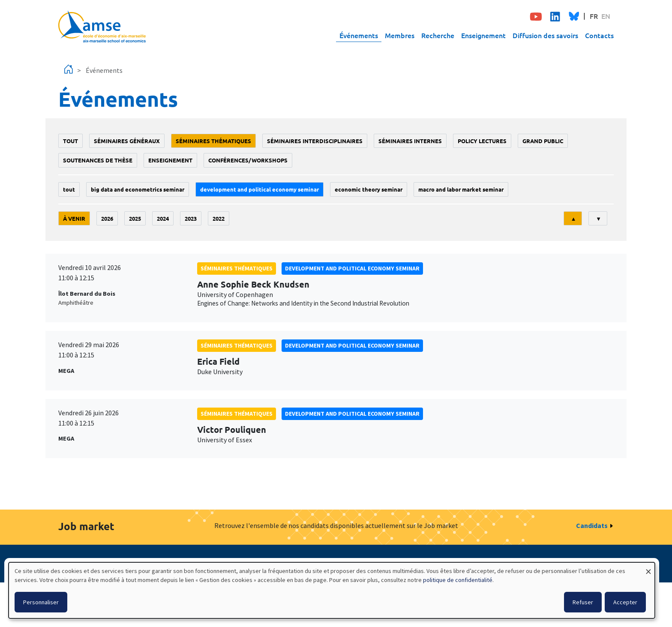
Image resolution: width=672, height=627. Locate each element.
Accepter (625, 602)
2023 (191, 218)
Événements (359, 35)
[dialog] (332, 590)
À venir (74, 218)
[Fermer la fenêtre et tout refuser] (648, 568)
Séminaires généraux (127, 141)
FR (594, 16)
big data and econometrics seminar (138, 189)
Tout (70, 141)
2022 (219, 218)
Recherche (438, 35)
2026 (107, 218)
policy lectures (482, 141)
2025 (135, 218)
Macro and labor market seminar (461, 189)
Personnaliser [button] (41, 602)
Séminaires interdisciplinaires (315, 141)
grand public (543, 141)
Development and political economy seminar (259, 189)
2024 (163, 218)
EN (606, 16)
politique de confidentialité (458, 580)
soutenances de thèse (98, 160)
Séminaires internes (410, 141)
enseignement (170, 160)
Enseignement (483, 35)
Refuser (583, 602)
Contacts (599, 35)
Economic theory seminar (369, 189)
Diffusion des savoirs (545, 35)
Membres (400, 35)
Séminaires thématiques (213, 141)
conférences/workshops (248, 160)
